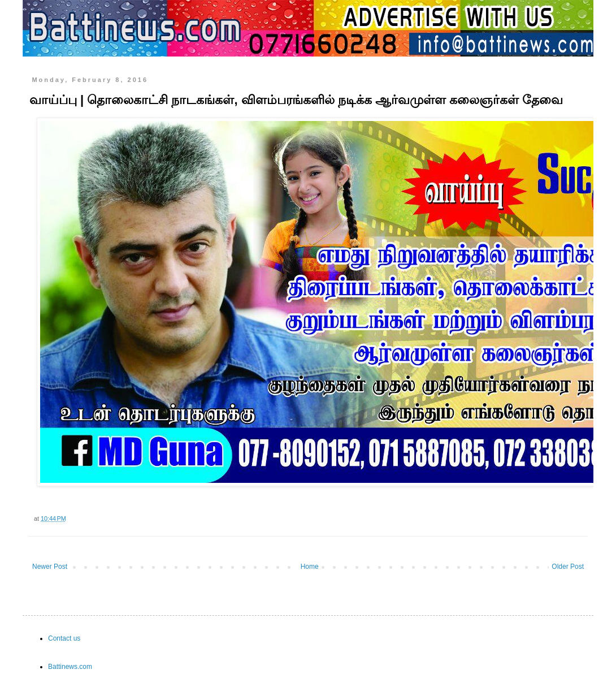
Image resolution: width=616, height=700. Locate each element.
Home (310, 567)
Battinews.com (70, 667)
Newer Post (50, 567)
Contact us (64, 638)
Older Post (568, 567)
